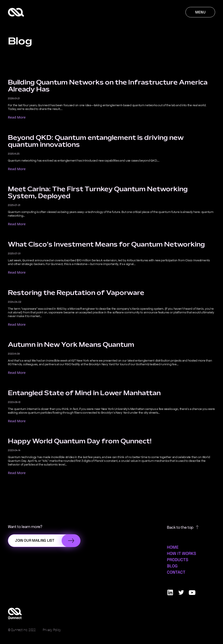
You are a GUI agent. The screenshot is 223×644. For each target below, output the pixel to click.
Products (178, 560)
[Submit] (71, 541)
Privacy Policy (52, 630)
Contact (176, 572)
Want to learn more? (25, 527)
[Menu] (200, 12)
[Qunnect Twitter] (181, 592)
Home (173, 547)
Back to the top (183, 527)
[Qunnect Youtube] (192, 592)
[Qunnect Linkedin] (170, 592)
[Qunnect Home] (16, 12)
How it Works (182, 553)
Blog (172, 566)
